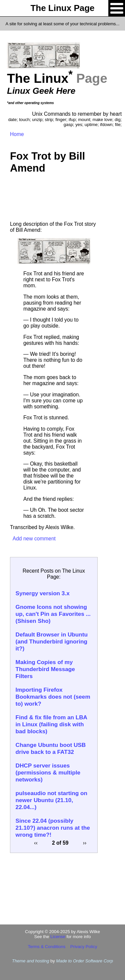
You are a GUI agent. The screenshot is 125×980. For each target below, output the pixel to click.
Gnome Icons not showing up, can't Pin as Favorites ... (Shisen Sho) (53, 614)
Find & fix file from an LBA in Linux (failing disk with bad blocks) (51, 724)
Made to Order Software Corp (84, 961)
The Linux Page (62, 8)
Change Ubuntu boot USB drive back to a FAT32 (51, 748)
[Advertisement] (54, 200)
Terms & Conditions (46, 947)
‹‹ (36, 843)
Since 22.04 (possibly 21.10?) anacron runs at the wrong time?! (53, 828)
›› (85, 843)
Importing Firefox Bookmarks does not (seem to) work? (53, 697)
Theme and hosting (30, 961)
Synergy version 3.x (43, 593)
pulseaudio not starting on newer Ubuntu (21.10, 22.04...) (51, 800)
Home (17, 134)
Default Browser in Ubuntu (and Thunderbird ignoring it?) (52, 641)
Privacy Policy (84, 947)
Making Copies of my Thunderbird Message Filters (45, 669)
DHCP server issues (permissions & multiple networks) (48, 772)
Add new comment (34, 539)
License (58, 937)
